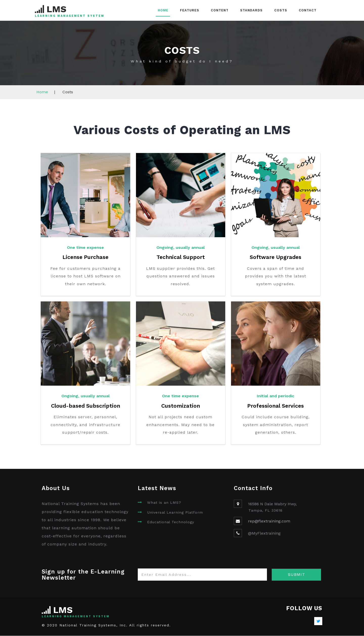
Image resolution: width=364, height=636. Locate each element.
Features (190, 10)
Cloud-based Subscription (86, 406)
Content (220, 10)
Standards (251, 10)
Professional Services (276, 406)
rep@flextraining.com (269, 521)
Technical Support (181, 257)
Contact (308, 10)
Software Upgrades (276, 257)
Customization (180, 406)
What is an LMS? (164, 503)
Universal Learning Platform (175, 513)
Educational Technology (171, 522)
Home (163, 10)
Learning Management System (69, 16)
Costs (281, 10)
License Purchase (86, 257)
